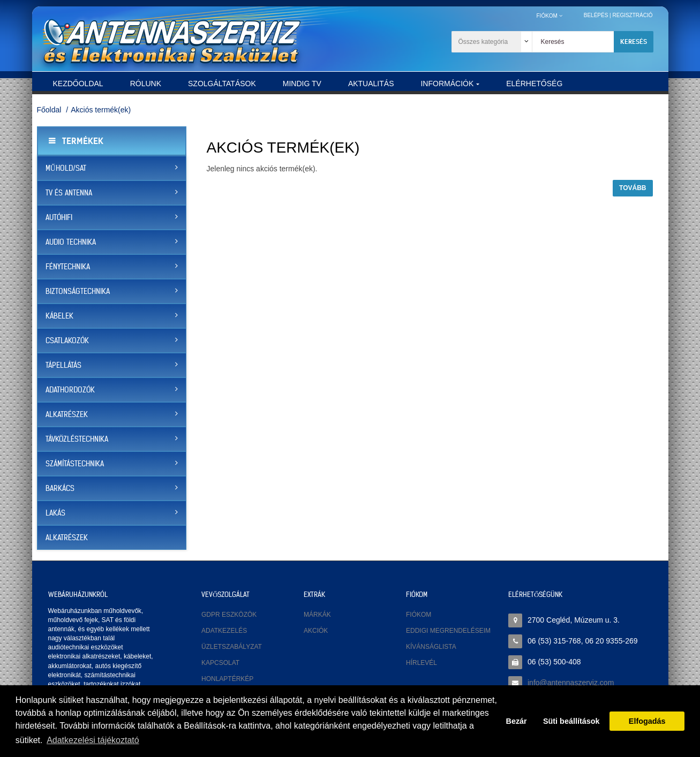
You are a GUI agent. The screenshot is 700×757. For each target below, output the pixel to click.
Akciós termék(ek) (101, 110)
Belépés (596, 15)
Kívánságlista (431, 647)
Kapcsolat (220, 663)
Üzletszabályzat (232, 647)
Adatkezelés (224, 631)
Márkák (317, 615)
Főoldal (49, 110)
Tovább (633, 188)
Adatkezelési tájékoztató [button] (93, 740)
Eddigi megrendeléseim (448, 631)
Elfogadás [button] (647, 721)
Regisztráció (632, 15)
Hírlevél (421, 663)
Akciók (316, 631)
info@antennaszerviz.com (571, 683)
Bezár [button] (517, 721)
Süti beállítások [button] (571, 721)
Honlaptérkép (227, 679)
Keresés (634, 41)
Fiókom (419, 615)
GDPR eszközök (229, 615)
